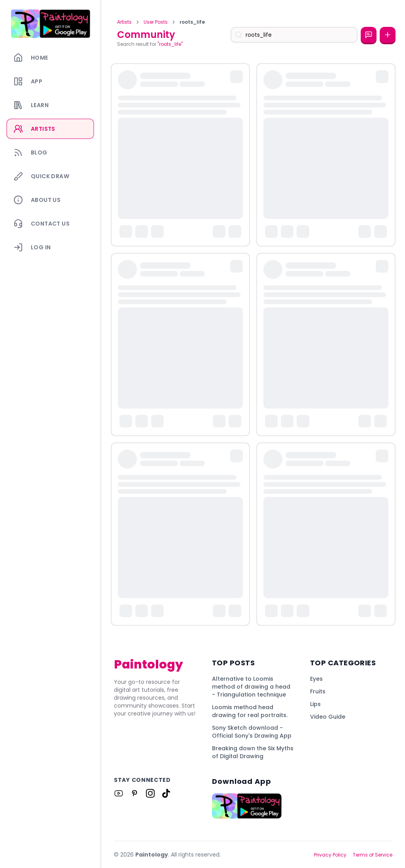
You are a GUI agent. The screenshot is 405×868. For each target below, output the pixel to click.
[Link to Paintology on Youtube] (119, 793)
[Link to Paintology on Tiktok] (166, 793)
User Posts (156, 22)
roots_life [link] (192, 22)
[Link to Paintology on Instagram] (150, 793)
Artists (124, 22)
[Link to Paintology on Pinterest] (134, 793)
